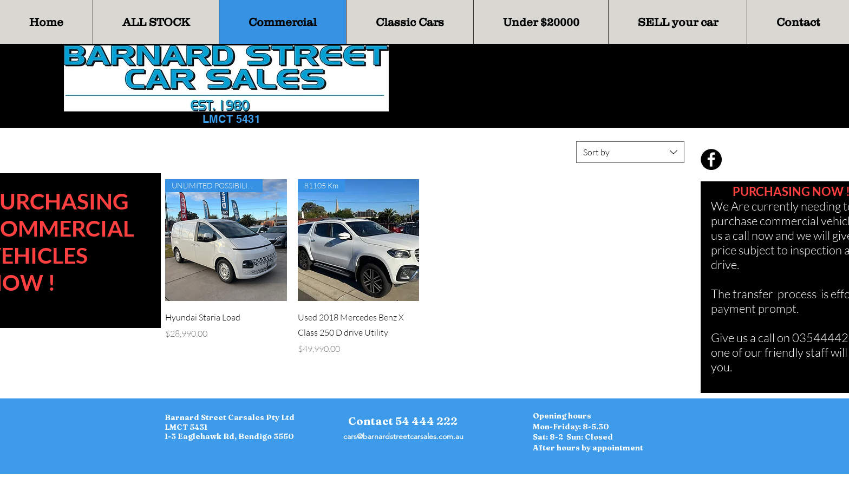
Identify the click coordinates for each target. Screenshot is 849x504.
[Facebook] (711, 159)
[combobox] (630, 152)
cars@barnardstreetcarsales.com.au (403, 436)
